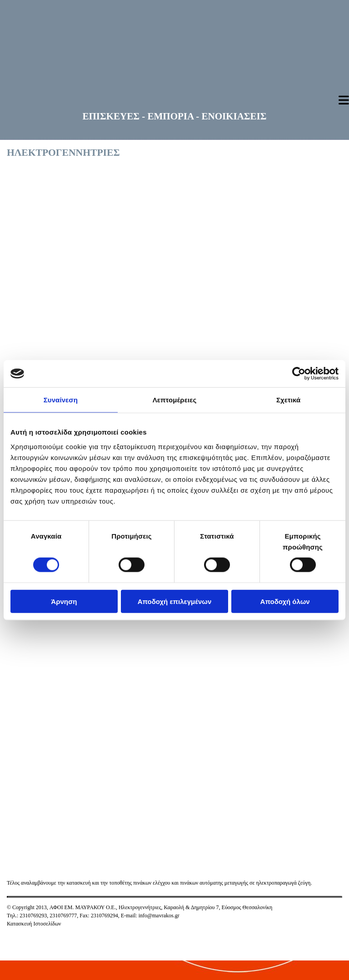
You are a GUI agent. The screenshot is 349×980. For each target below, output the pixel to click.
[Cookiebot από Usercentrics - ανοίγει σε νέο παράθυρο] (299, 374)
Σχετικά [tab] (288, 400)
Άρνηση (64, 601)
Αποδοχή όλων (285, 601)
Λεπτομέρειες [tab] (175, 400)
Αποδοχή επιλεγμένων (175, 601)
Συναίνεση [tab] (61, 400)
